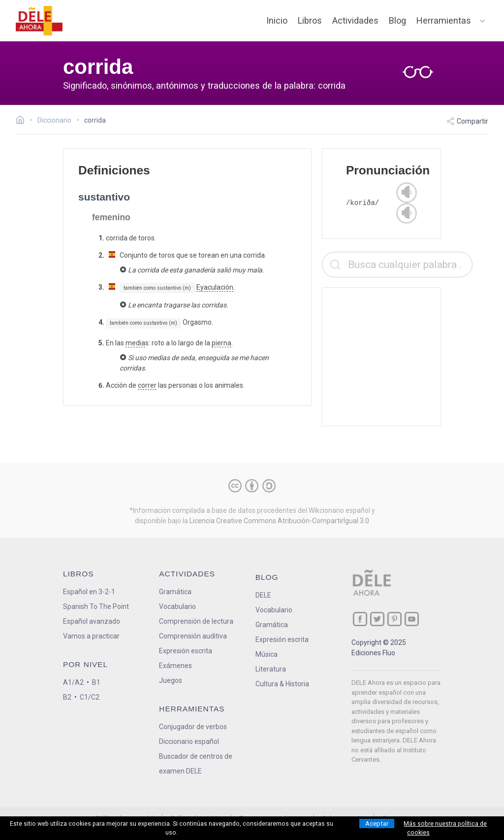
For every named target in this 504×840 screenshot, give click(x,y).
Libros (310, 20)
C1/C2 (90, 697)
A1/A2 (73, 682)
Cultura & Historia (282, 684)
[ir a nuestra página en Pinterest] (394, 619)
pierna (221, 343)
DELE (263, 595)
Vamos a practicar (91, 636)
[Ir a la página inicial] (23, 121)
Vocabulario (177, 606)
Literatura (271, 669)
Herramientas (444, 20)
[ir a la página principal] (39, 21)
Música (267, 654)
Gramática (175, 592)
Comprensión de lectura (196, 621)
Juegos (171, 680)
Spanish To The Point (96, 606)
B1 (96, 682)
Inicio (277, 20)
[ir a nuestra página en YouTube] (412, 619)
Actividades (355, 20)
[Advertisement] (397, 357)
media (135, 343)
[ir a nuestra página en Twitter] (377, 619)
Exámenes (175, 666)
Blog (397, 20)
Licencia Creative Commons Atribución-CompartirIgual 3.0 (279, 521)
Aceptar (377, 823)
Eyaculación (215, 287)
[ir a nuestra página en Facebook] (360, 619)
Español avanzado (92, 621)
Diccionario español (189, 741)
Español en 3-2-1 (89, 592)
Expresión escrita (186, 651)
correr (147, 385)
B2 (67, 697)
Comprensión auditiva (193, 636)
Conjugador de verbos (193, 727)
